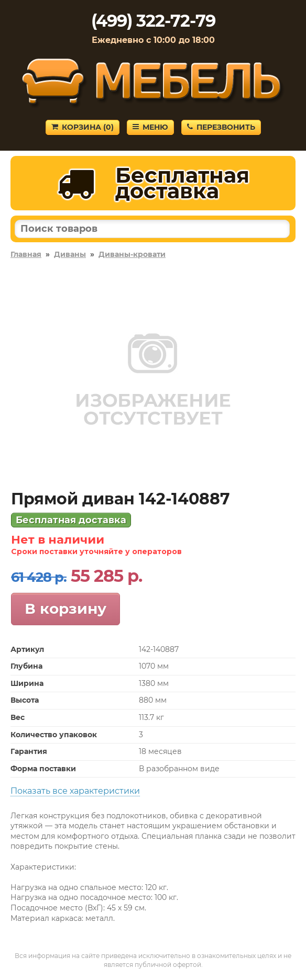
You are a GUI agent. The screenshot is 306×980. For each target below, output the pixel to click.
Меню (150, 127)
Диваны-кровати (132, 254)
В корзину (65, 609)
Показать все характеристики (75, 791)
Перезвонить (221, 127)
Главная (26, 254)
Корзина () (83, 127)
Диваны (70, 254)
